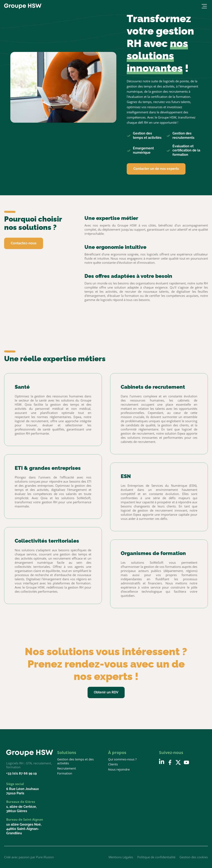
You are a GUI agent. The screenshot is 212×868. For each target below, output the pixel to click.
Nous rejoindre (119, 769)
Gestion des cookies (194, 857)
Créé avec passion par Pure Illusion (29, 857)
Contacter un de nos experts (156, 169)
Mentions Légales (121, 857)
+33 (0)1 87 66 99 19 (21, 773)
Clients (113, 764)
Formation (65, 773)
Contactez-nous (24, 243)
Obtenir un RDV (106, 692)
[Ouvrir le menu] (204, 6)
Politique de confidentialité (156, 857)
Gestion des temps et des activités (75, 761)
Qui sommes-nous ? (122, 759)
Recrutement (67, 768)
